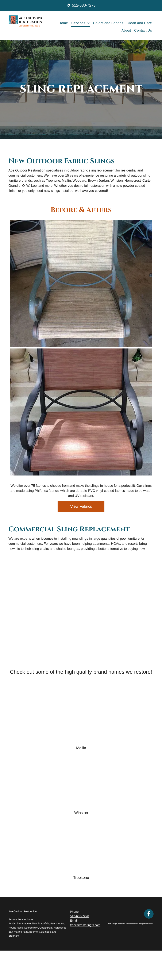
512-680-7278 (84, 5)
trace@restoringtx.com (85, 925)
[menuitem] (63, 23)
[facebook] (149, 914)
